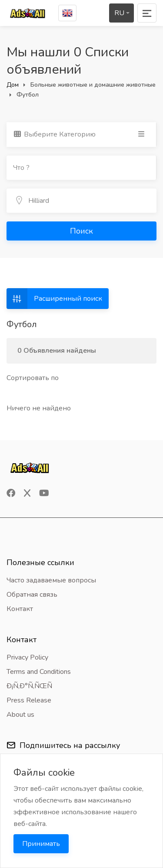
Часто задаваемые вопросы (51, 580)
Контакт (20, 609)
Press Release (29, 700)
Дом (13, 85)
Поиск (81, 231)
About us (20, 715)
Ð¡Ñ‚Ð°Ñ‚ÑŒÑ (32, 686)
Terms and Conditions (39, 672)
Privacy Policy (27, 657)
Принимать (41, 844)
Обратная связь (32, 595)
